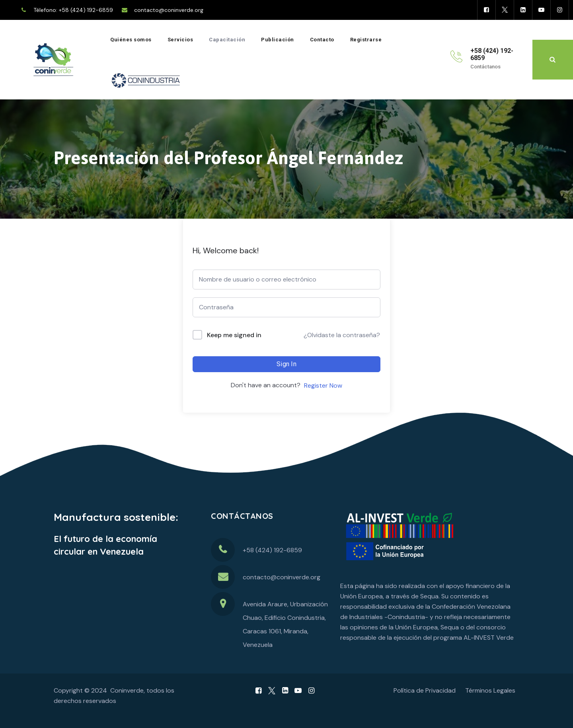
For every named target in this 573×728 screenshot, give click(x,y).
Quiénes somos (131, 40)
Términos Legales (490, 690)
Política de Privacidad (425, 690)
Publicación (278, 40)
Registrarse (366, 40)
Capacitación (227, 40)
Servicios (180, 40)
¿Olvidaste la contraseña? (342, 335)
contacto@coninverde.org (169, 10)
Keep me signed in (234, 335)
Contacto (322, 40)
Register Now (323, 385)
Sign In (286, 364)
